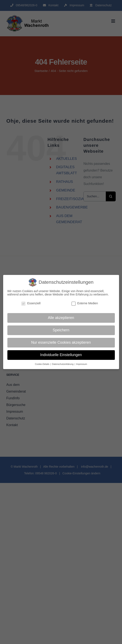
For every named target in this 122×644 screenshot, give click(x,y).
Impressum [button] (82, 364)
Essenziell (31, 303)
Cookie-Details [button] (42, 364)
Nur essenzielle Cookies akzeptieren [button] (61, 342)
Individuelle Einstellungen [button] (61, 355)
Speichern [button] (61, 330)
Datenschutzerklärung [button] (63, 364)
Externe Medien (85, 303)
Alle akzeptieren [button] (61, 318)
